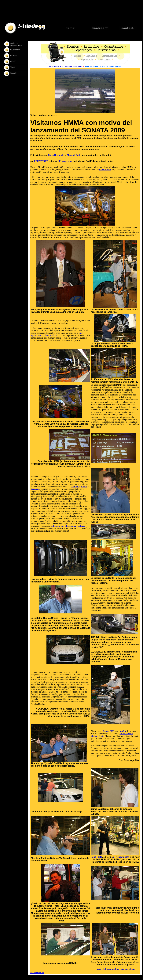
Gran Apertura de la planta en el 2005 (57, 334)
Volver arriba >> (37, 973)
